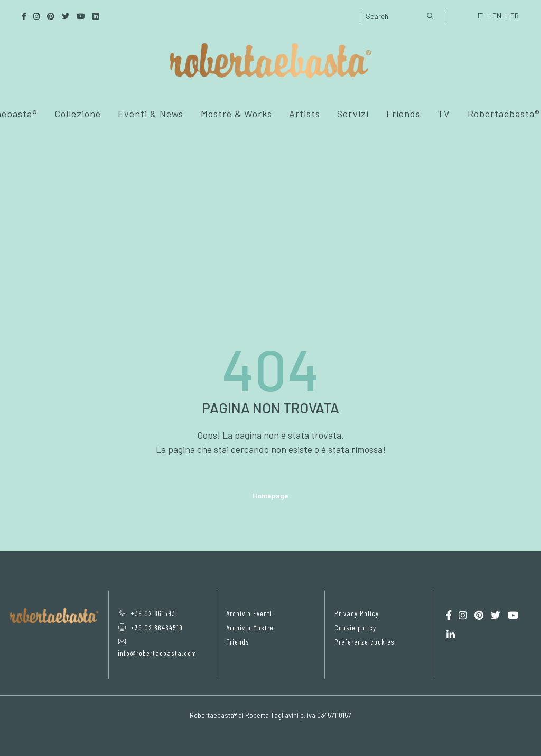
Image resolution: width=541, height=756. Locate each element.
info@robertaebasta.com (157, 648)
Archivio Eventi (249, 613)
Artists (305, 114)
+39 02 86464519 (150, 627)
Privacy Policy (357, 613)
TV (444, 114)
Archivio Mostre (250, 627)
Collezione (78, 114)
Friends (403, 114)
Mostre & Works (236, 114)
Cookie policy (355, 627)
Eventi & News (151, 114)
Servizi (353, 114)
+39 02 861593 (147, 613)
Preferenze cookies (365, 642)
